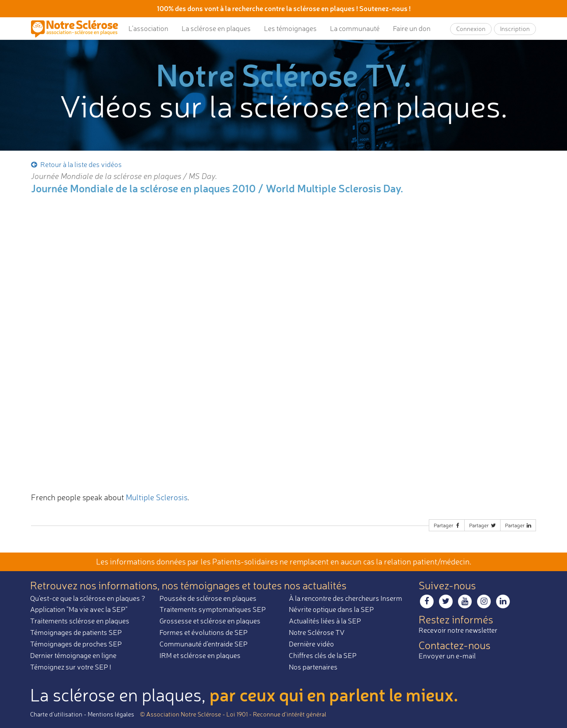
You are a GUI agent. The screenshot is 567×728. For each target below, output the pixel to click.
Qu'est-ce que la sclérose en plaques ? (88, 598)
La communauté (355, 28)
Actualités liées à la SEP (325, 621)
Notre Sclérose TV (317, 632)
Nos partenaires (313, 667)
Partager (447, 525)
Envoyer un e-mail (447, 656)
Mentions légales (111, 714)
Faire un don (412, 28)
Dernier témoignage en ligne (73, 655)
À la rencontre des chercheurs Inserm (346, 598)
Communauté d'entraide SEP (204, 644)
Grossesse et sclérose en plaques (210, 621)
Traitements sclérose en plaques (80, 621)
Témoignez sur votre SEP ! (71, 667)
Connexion (471, 29)
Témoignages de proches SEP (76, 644)
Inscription (515, 29)
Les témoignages (290, 28)
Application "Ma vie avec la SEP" (79, 609)
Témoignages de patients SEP (76, 632)
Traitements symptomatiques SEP (213, 609)
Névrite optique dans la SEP (331, 609)
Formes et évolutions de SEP (204, 632)
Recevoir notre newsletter (458, 630)
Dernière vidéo (311, 644)
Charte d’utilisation (56, 714)
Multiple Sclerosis (157, 497)
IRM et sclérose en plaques (200, 655)
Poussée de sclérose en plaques (208, 598)
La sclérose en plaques (216, 28)
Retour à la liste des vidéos (76, 164)
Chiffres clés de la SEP (323, 655)
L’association (148, 28)
